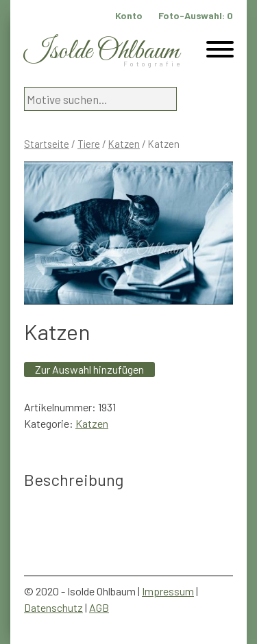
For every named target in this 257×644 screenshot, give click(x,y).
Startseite (47, 144)
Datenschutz (53, 607)
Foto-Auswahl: (196, 15)
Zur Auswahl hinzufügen (89, 369)
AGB (99, 607)
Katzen (124, 144)
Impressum (168, 591)
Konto (129, 15)
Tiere (89, 144)
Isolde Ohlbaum (101, 52)
